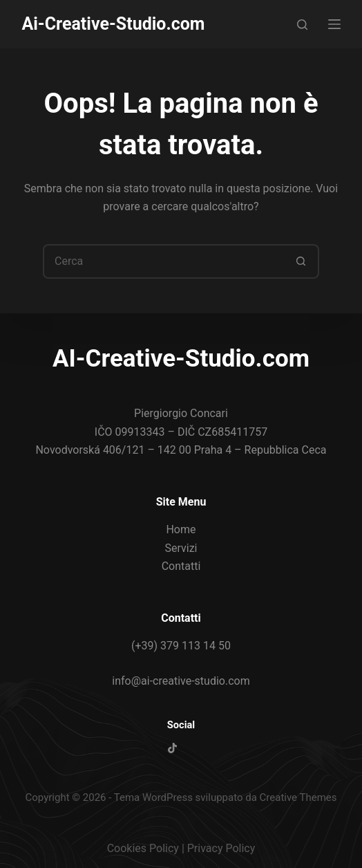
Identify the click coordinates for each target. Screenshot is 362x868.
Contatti (181, 566)
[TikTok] (172, 748)
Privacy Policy (221, 848)
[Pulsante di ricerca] (302, 261)
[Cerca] (302, 25)
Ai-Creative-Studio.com (113, 24)
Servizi (181, 548)
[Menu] (334, 24)
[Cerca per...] (164, 261)
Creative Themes (298, 797)
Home (181, 529)
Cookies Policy (143, 848)
